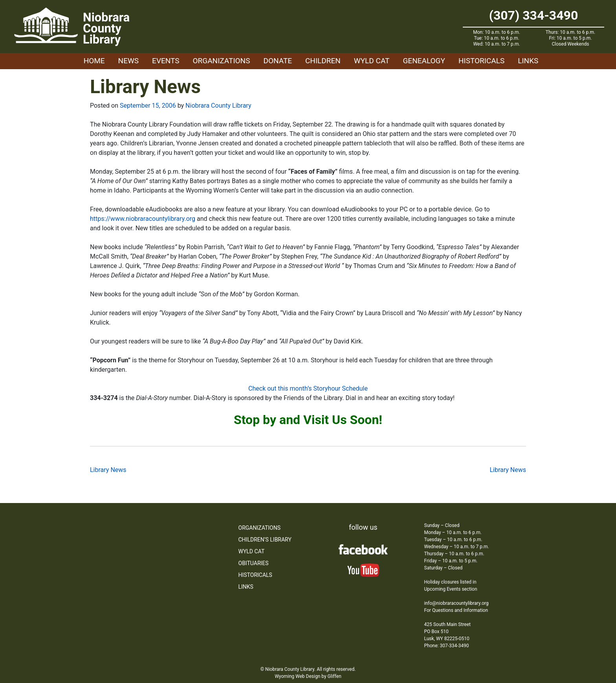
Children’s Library (265, 540)
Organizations (222, 61)
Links (528, 61)
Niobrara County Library (218, 106)
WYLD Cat (372, 61)
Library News (108, 470)
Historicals (481, 61)
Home (94, 61)
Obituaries (254, 563)
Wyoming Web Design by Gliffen (308, 676)
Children (323, 61)
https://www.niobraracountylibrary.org (143, 219)
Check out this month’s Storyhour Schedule (308, 388)
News (129, 61)
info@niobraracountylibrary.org (456, 603)
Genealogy (424, 61)
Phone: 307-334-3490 (447, 646)
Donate (278, 61)
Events (166, 61)
